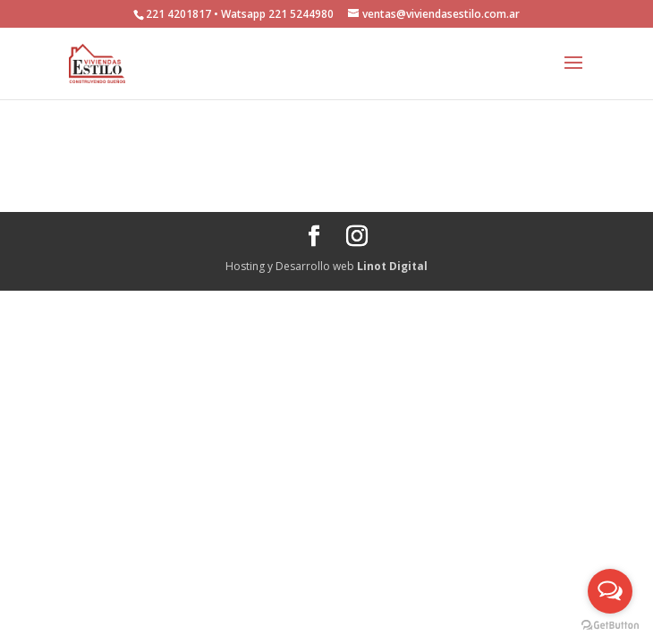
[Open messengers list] (610, 591)
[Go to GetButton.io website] (610, 626)
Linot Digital (392, 266)
